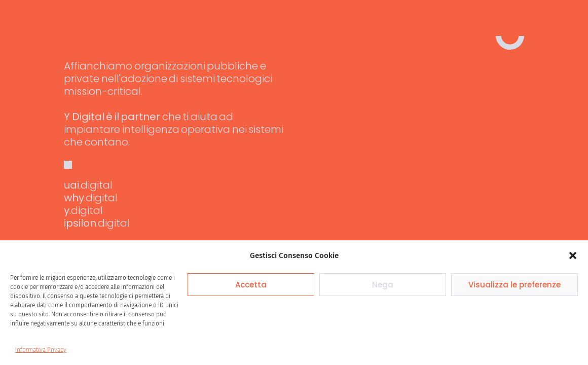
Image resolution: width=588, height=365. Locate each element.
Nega (383, 285)
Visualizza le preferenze (514, 285)
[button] (573, 255)
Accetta (251, 285)
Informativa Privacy (41, 350)
